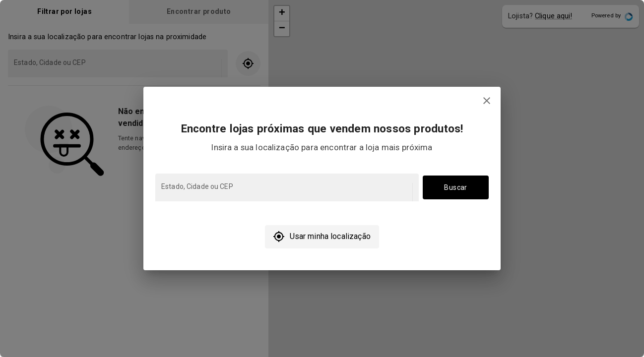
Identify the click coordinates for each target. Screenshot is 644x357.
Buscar (456, 188)
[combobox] (286, 192)
